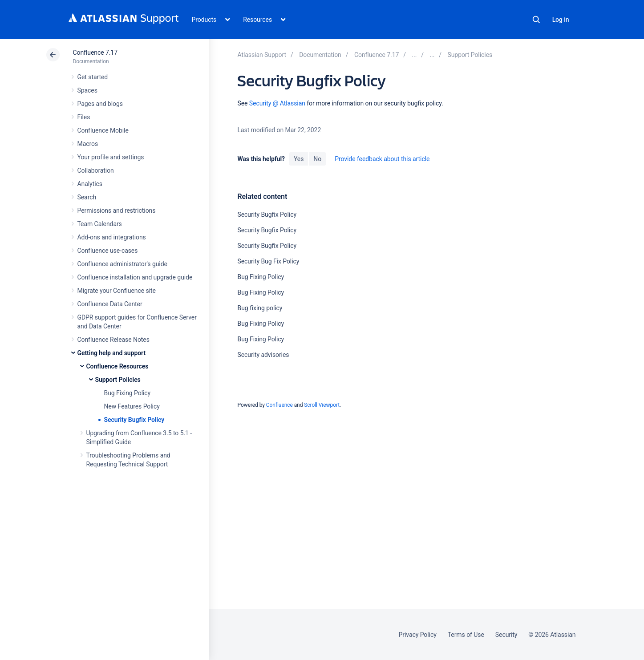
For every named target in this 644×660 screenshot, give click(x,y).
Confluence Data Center (110, 304)
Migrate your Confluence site (117, 291)
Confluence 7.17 (95, 53)
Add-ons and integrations (112, 237)
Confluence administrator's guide (122, 264)
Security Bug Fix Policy (268, 261)
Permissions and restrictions (117, 211)
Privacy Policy (418, 635)
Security (506, 635)
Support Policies (118, 380)
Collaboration (96, 170)
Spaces (87, 90)
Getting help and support (112, 353)
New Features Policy (132, 406)
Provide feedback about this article (382, 159)
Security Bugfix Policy (134, 420)
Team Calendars (100, 224)
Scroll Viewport (322, 405)
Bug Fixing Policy (128, 393)
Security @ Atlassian (277, 103)
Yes (299, 159)
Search (536, 20)
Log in (561, 20)
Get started (93, 77)
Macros (88, 144)
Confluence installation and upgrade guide (135, 277)
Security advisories (263, 355)
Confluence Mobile (103, 130)
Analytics (90, 184)
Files (84, 117)
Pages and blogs (100, 104)
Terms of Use (466, 635)
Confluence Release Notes (113, 340)
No (317, 159)
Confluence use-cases (108, 251)
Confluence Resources (117, 366)
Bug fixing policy (260, 308)
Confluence (279, 405)
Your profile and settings (111, 157)
